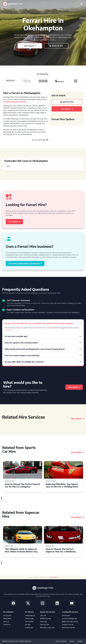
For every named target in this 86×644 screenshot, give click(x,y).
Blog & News (7, 618)
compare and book (10, 102)
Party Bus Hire (45, 625)
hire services (22, 102)
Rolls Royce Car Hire (68, 628)
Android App (29, 628)
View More (77, 419)
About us (6, 622)
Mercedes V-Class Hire (47, 628)
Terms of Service (61, 641)
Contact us (7, 625)
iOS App (28, 625)
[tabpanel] (23, 477)
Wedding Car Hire (46, 618)
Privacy (72, 641)
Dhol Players (66, 616)
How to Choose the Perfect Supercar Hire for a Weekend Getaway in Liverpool (60, 550)
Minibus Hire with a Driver (70, 622)
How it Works (29, 622)
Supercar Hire (9, 546)
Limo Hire (43, 616)
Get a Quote (7, 616)
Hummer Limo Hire (68, 625)
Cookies (80, 641)
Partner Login (29, 618)
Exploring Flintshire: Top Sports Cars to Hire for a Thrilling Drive (62, 485)
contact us (9, 330)
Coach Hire (44, 622)
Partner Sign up (30, 616)
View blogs (77, 452)
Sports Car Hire (9, 481)
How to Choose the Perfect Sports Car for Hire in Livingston (22, 485)
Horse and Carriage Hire (69, 618)
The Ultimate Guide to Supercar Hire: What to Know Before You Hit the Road (21, 550)
